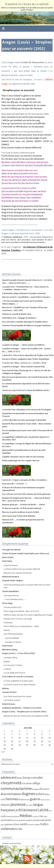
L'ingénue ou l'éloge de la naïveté (27, 4)
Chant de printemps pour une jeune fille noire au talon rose (27, 586)
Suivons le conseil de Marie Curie (17, 314)
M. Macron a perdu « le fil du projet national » (22, 508)
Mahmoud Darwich (11, 577)
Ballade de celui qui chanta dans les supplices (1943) (26, 716)
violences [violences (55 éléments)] (8, 829)
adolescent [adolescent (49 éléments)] (9, 777)
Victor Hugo (7, 603)
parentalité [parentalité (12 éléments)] (6, 820)
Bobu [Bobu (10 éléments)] (20, 778)
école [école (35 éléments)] (19, 829)
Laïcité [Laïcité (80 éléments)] (43, 810)
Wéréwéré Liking (10, 650)
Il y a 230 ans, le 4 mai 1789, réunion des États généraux (26, 494)
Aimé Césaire (8, 557)
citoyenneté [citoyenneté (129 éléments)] (11, 783)
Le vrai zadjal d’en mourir (14, 673)
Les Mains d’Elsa (10, 658)
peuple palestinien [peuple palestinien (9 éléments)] (42, 820)
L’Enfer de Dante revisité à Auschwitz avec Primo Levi (26, 553)
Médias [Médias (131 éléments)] (26, 816)
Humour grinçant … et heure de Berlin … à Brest (24, 504)
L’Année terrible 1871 (13, 607)
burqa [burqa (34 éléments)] (27, 777)
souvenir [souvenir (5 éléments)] (31, 825)
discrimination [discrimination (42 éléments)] (11, 794)
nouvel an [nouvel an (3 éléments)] (35, 817)
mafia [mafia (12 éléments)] (4, 816)
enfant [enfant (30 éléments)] (40, 794)
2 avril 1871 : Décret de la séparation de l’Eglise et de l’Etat (28, 355)
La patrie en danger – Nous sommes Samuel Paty (23, 367)
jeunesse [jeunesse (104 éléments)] (18, 804)
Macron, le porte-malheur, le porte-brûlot (21, 512)
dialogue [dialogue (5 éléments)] (35, 789)
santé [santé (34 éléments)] (23, 824)
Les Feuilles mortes (12, 700)
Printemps (8, 623)
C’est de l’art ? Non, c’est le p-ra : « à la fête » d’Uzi (24, 363)
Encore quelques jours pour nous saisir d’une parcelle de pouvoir (27, 432)
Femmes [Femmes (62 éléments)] (12, 799)
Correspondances (11, 595)
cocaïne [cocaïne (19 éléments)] (26, 783)
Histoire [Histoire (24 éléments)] (5, 805)
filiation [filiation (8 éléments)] (22, 799)
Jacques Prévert (9, 692)
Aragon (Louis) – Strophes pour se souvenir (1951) (24, 712)
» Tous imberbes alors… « (15, 599)
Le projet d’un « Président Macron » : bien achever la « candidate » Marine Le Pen (25, 288)
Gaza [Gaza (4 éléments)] (28, 800)
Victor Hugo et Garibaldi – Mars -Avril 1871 (21, 611)
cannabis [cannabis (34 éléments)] (37, 777)
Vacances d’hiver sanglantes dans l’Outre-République (26, 359)
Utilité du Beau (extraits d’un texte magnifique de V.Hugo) (28, 615)
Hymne (7, 630)
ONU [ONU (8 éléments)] (41, 816)
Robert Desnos (9, 704)
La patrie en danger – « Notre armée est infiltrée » (24, 345)
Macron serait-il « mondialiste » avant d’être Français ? (26, 297)
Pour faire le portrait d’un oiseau (17, 696)
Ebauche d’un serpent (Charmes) (18, 573)
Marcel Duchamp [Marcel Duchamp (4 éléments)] (13, 816)
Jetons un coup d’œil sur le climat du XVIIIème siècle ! (26, 390)
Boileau (5, 688)
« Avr (3, 752)
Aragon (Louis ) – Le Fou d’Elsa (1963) (19, 653)
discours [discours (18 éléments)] (44, 789)
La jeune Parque (11, 565)
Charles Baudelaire (10, 591)
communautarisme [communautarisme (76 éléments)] (16, 788)
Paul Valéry (7, 561)
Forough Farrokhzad (11, 550)
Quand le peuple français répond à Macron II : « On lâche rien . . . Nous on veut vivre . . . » (27, 281)
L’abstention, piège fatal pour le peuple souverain (24, 293)
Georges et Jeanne (13, 642)
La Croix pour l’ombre (13, 665)
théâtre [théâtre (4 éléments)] (37, 825)
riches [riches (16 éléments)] (16, 824)
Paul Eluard (7, 646)
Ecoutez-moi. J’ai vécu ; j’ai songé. (18, 619)
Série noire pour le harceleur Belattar (19, 516)
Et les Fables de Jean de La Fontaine (18, 677)
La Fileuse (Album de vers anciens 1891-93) (22, 569)
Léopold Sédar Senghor (13, 580)
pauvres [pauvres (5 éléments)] (15, 820)
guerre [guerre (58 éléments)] (35, 799)
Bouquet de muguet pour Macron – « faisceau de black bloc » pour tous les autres (26, 499)
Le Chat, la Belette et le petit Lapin (18, 681)
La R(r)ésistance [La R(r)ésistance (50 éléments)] (26, 810)
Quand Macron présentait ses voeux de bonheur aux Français (25, 415)
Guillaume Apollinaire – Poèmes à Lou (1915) (22, 708)
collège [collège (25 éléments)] (36, 783)
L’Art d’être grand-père (13, 634)
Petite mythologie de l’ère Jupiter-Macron (21, 460)
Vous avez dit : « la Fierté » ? (15, 484)
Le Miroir (7, 669)
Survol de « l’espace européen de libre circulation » (25, 480)
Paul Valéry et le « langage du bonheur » (20, 318)
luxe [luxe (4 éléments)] (50, 811)
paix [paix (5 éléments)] (46, 816)
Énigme (7, 661)
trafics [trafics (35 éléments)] (44, 824)
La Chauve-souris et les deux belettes (20, 685)
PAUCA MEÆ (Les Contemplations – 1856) (21, 626)
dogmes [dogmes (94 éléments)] (28, 794)
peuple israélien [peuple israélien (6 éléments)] (26, 820)
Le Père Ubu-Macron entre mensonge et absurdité (24, 420)
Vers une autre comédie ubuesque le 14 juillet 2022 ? (25, 322)
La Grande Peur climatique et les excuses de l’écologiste (27, 410)
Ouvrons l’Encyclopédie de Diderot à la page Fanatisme (26, 325)
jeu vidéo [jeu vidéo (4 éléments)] (29, 805)
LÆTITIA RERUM (12, 638)
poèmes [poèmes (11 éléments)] (9, 824)
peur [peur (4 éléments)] (2, 825)
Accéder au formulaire (12, 843)
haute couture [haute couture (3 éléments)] (45, 800)
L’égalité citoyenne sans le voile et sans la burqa (23, 457)
